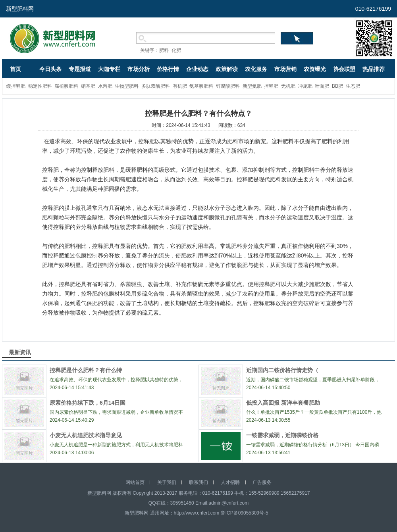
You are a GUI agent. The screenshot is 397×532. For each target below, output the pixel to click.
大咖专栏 (109, 69)
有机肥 (180, 86)
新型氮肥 (252, 86)
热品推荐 (374, 69)
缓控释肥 (16, 86)
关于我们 (167, 482)
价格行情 (168, 69)
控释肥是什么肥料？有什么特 (86, 370)
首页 (15, 69)
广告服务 (262, 482)
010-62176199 (373, 9)
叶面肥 (322, 86)
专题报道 (80, 69)
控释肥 (271, 86)
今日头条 (50, 69)
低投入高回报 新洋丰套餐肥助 (283, 403)
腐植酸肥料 (66, 86)
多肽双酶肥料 (156, 86)
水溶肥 (105, 86)
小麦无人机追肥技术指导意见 (86, 435)
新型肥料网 (20, 9)
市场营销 (285, 69)
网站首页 (135, 482)
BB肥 (337, 86)
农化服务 (256, 69)
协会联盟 (344, 69)
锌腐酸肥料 (228, 86)
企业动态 (197, 69)
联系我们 (198, 482)
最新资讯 (20, 352)
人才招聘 (230, 482)
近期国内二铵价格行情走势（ (282, 370)
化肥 (176, 50)
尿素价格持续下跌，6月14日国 (88, 403)
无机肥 (288, 86)
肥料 (164, 50)
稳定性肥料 (40, 86)
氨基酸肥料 (201, 86)
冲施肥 (305, 86)
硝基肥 (88, 86)
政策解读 (227, 69)
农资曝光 (315, 69)
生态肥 (353, 86)
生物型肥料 (127, 86)
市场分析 (139, 69)
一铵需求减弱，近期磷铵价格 (282, 435)
